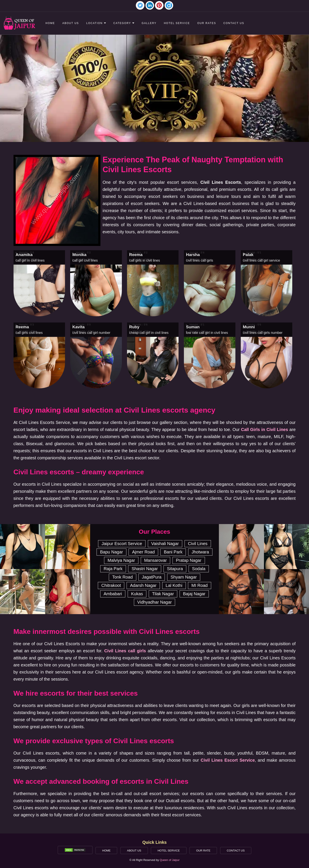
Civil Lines (198, 544)
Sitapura (175, 569)
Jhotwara (200, 552)
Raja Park (113, 569)
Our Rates (207, 23)
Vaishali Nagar (165, 544)
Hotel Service (177, 23)
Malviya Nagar (121, 560)
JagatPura (152, 577)
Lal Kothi (174, 585)
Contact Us (234, 23)
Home (50, 23)
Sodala (199, 569)
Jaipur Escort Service (122, 544)
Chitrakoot (111, 585)
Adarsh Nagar (143, 585)
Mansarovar (156, 560)
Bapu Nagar (111, 552)
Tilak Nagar (163, 594)
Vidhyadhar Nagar (155, 602)
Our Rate (203, 851)
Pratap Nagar (189, 560)
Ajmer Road (143, 552)
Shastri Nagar (145, 569)
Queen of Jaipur (170, 860)
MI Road (200, 585)
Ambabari (113, 594)
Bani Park (173, 552)
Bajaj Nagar (194, 594)
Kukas (137, 594)
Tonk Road (123, 577)
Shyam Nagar (184, 577)
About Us (70, 23)
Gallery (149, 23)
